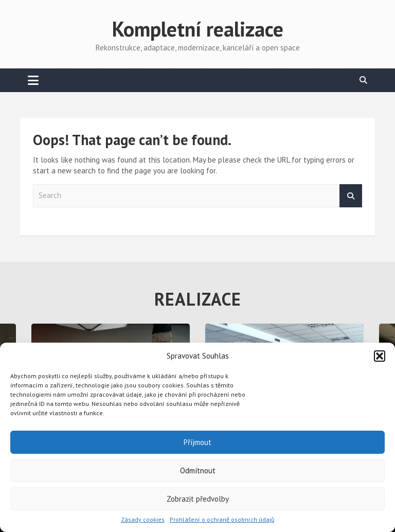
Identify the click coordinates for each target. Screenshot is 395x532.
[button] (380, 356)
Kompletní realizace (198, 29)
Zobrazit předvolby (198, 499)
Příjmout (197, 442)
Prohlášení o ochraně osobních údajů (222, 519)
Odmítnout (198, 471)
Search (351, 196)
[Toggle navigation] (33, 80)
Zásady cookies (143, 519)
